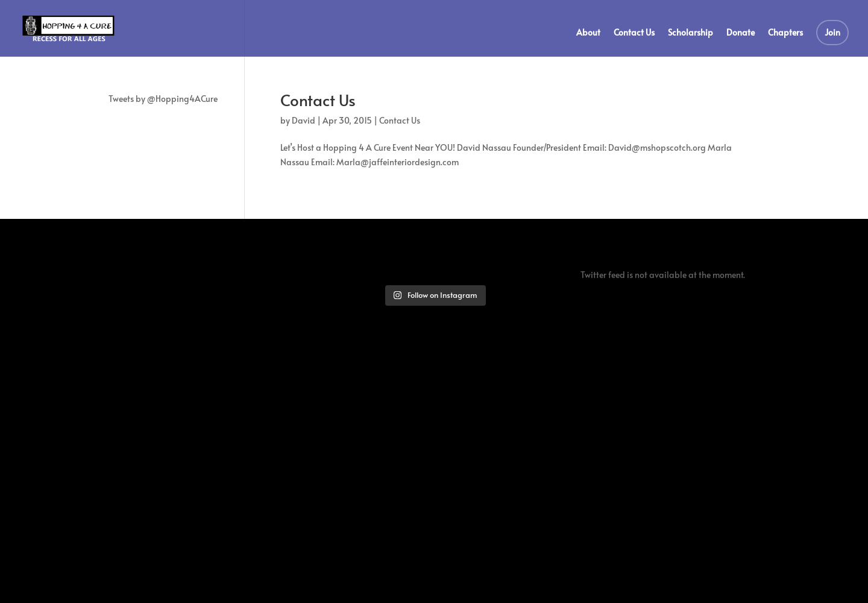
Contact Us (634, 33)
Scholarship (690, 33)
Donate (741, 33)
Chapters (785, 33)
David (303, 120)
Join (832, 32)
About (588, 33)
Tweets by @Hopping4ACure (163, 99)
